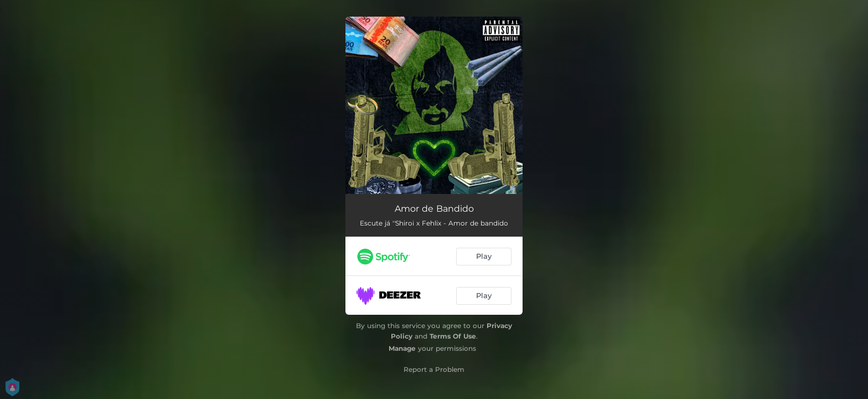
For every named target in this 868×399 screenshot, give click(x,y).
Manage (402, 348)
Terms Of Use (453, 336)
